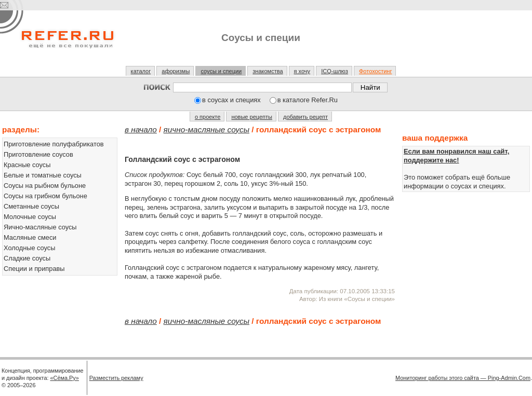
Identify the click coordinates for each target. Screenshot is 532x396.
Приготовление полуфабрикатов (54, 144)
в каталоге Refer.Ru (308, 100)
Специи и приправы (34, 269)
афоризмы (176, 71)
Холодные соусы (29, 248)
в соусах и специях (231, 100)
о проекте (208, 117)
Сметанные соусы (31, 206)
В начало (141, 129)
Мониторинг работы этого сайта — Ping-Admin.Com (463, 378)
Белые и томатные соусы (43, 175)
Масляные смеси (30, 237)
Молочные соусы (30, 217)
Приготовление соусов (38, 154)
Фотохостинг (375, 71)
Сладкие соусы (27, 258)
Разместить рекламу (116, 378)
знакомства (268, 71)
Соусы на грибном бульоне (45, 196)
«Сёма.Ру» (65, 378)
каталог (141, 71)
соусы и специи (221, 71)
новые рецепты (252, 117)
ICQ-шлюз (335, 71)
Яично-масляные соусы (40, 227)
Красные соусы (27, 165)
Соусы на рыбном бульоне (45, 186)
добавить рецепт (305, 117)
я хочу (302, 71)
